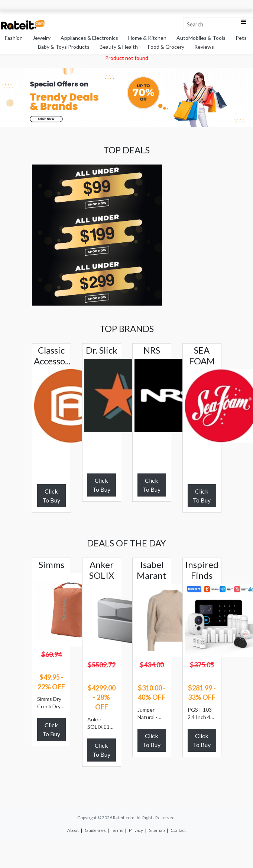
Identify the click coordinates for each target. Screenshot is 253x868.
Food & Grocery (166, 47)
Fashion (14, 38)
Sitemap (157, 830)
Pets (241, 38)
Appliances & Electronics (89, 38)
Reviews (204, 47)
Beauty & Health (119, 47)
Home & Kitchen (147, 38)
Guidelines (95, 830)
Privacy (136, 830)
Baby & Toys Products (64, 47)
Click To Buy (51, 496)
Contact (178, 830)
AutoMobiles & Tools (201, 38)
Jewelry (42, 38)
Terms (117, 830)
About (73, 830)
